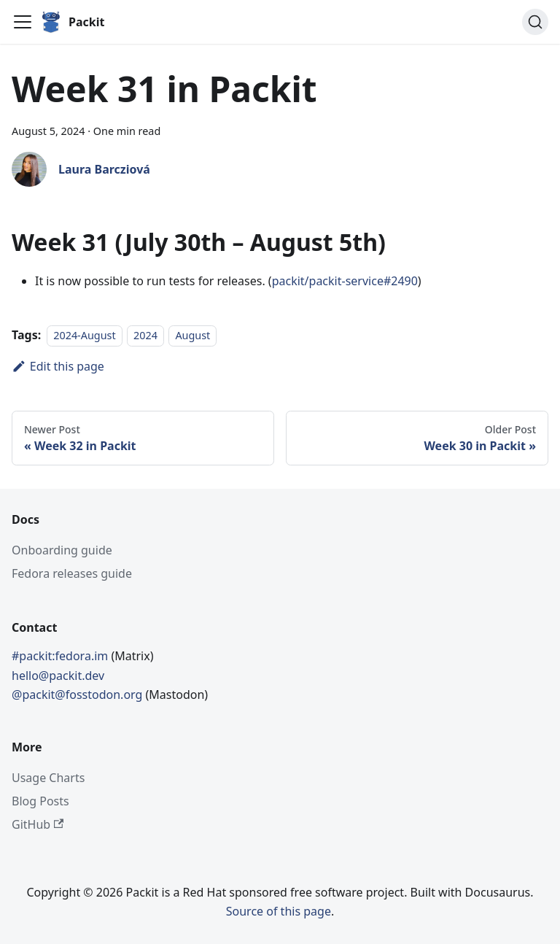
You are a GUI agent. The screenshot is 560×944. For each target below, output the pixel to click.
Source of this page (279, 911)
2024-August (84, 335)
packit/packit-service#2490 (345, 281)
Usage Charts (48, 778)
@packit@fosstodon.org (79, 695)
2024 (145, 335)
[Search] (535, 22)
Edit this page (58, 366)
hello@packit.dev (58, 676)
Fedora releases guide (72, 573)
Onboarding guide (62, 550)
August (192, 335)
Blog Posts (40, 801)
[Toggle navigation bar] (23, 22)
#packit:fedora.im (61, 656)
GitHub (38, 824)
